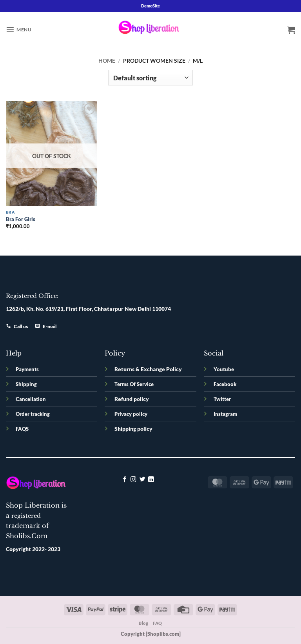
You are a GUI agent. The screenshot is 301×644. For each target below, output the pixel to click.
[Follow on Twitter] (142, 480)
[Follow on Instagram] (133, 480)
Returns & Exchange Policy (148, 369)
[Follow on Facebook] (125, 480)
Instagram (225, 414)
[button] (19, 29)
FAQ (158, 623)
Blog (143, 623)
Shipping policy (133, 429)
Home (107, 61)
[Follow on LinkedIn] (151, 480)
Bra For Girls (21, 219)
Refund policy (132, 399)
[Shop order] (150, 78)
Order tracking (33, 414)
